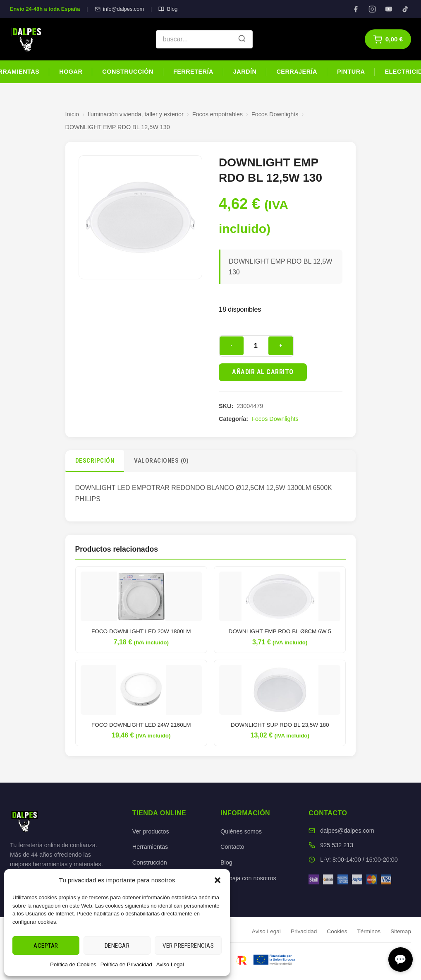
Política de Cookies (73, 964)
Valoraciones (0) (161, 461)
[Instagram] (372, 9)
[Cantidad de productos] (256, 346)
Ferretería (193, 72)
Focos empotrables (218, 114)
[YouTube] (389, 9)
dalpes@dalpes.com (347, 831)
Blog (168, 9)
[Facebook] (356, 9)
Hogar (71, 72)
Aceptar (46, 946)
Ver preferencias (188, 946)
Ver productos (151, 831)
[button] (218, 880)
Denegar (117, 946)
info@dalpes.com (119, 9)
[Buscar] (242, 39)
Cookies (337, 931)
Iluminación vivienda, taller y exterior (136, 114)
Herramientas (150, 847)
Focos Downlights (275, 114)
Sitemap (401, 931)
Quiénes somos (241, 831)
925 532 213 (337, 845)
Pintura (351, 72)
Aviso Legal (170, 964)
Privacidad (304, 931)
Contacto (232, 847)
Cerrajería (297, 72)
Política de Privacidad (126, 964)
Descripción (95, 461)
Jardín (245, 72)
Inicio (72, 114)
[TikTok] (405, 9)
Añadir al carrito (263, 372)
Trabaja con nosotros (248, 878)
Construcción (128, 72)
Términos (369, 931)
